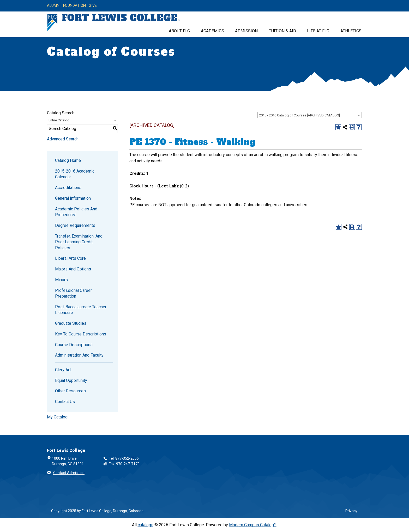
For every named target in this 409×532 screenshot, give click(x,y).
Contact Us (65, 402)
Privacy (351, 511)
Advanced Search (63, 139)
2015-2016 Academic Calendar (75, 174)
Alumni (54, 6)
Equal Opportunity (71, 380)
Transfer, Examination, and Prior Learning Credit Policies (79, 242)
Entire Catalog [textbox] (59, 120)
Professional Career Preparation (73, 293)
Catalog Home (68, 160)
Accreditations (68, 188)
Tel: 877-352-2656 (124, 458)
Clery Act (63, 370)
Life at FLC (318, 31)
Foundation (74, 6)
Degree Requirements (75, 225)
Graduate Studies (71, 323)
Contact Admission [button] (69, 473)
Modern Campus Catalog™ (253, 525)
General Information (73, 198)
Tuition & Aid (282, 31)
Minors (61, 280)
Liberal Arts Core (70, 258)
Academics (212, 31)
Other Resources (70, 391)
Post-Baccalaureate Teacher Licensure (81, 310)
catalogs (146, 525)
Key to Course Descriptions (81, 334)
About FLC (179, 31)
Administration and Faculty (79, 355)
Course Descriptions (74, 345)
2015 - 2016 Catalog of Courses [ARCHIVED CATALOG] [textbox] (299, 115)
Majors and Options (73, 269)
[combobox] (310, 115)
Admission (246, 31)
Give (93, 6)
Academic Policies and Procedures (76, 212)
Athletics (351, 31)
